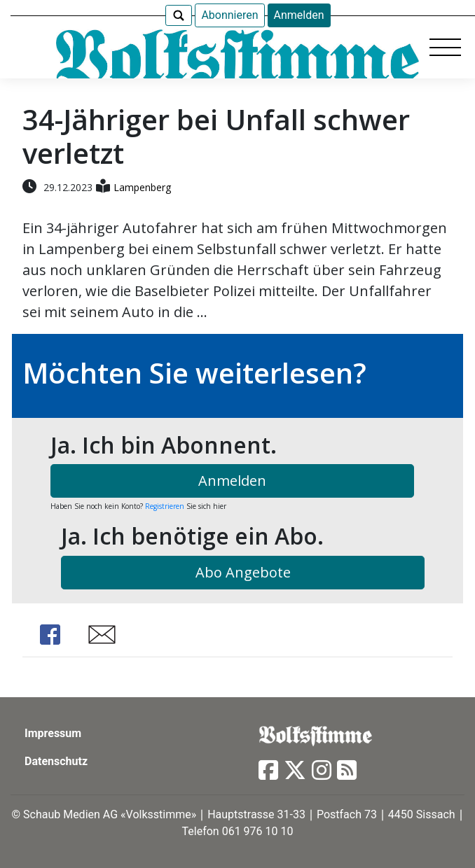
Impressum (53, 733)
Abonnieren (229, 15)
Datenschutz (56, 761)
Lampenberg (142, 187)
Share (50, 635)
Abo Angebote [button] (243, 572)
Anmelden (299, 15)
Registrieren (165, 506)
